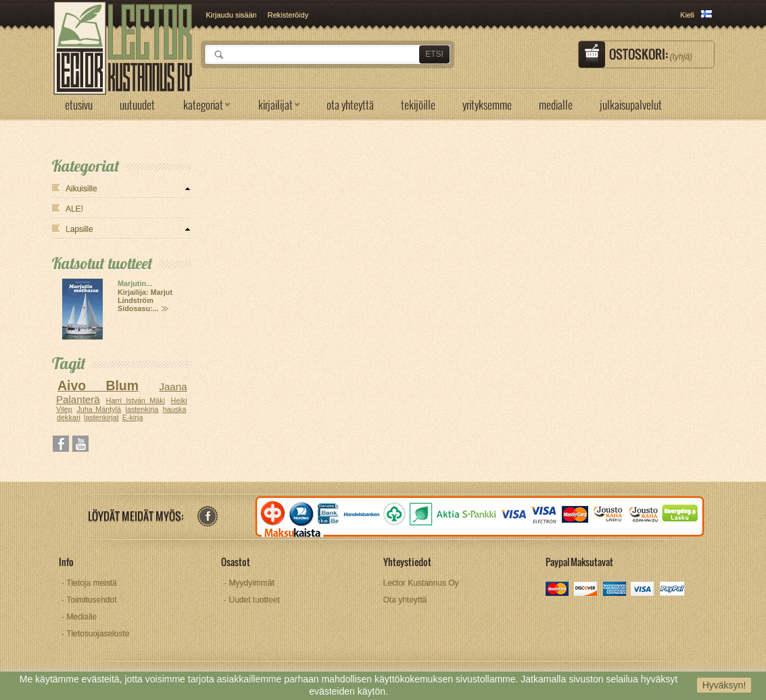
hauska (175, 409)
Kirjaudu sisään (232, 15)
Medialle (82, 617)
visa (643, 590)
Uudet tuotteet (255, 600)
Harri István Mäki (136, 400)
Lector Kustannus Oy (421, 583)
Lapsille (79, 229)
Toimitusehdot (92, 600)
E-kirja (133, 417)
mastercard (558, 590)
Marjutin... (135, 283)
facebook (207, 516)
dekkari (69, 417)
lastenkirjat (101, 417)
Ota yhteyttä (405, 600)
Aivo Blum (98, 386)
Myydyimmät (252, 583)
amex (615, 590)
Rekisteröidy (288, 15)
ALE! (74, 209)
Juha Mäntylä (99, 409)
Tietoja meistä (92, 583)
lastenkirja (142, 409)
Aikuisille (81, 189)
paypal (672, 590)
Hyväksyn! (724, 685)
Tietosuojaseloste (98, 634)
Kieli (687, 15)
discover (587, 590)
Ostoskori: (651, 54)
